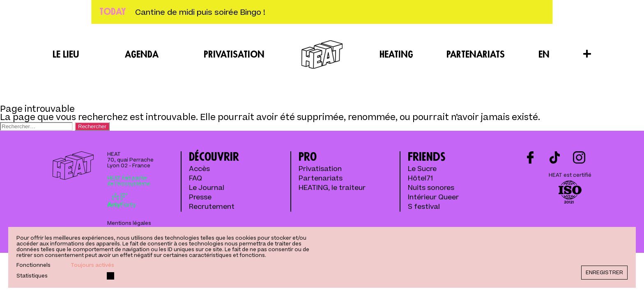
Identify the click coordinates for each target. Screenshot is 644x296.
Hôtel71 (420, 179)
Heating (396, 55)
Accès (199, 169)
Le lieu (66, 55)
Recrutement (212, 207)
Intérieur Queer (433, 198)
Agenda (142, 55)
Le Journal (207, 188)
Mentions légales (129, 223)
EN (544, 55)
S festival (424, 207)
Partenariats (476, 55)
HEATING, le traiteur (332, 188)
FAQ (195, 179)
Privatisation (234, 55)
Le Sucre (422, 169)
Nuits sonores (431, 188)
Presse (200, 198)
